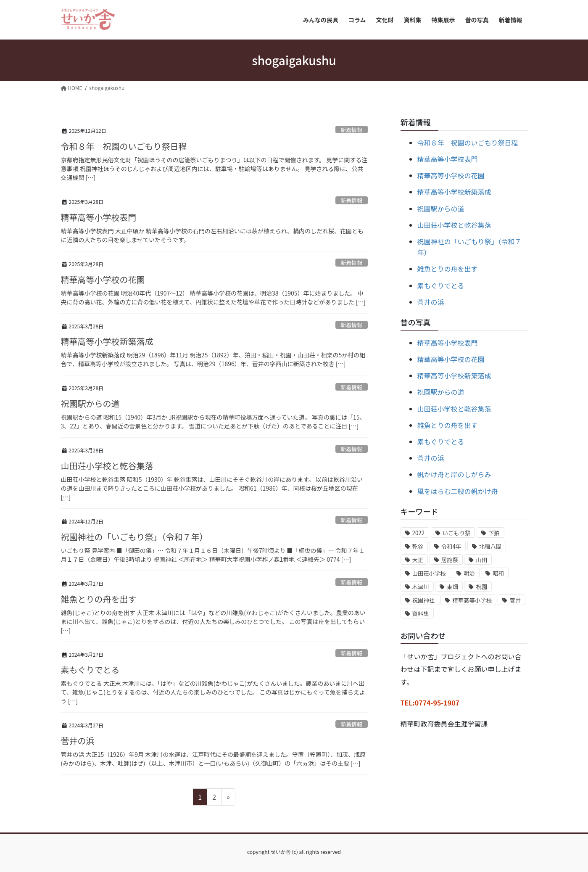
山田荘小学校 (429, 573)
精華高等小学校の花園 (103, 279)
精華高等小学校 (472, 600)
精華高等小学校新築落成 (107, 341)
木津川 (421, 587)
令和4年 (451, 546)
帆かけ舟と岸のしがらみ (454, 474)
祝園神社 (423, 600)
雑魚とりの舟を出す (99, 599)
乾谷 (418, 546)
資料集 (421, 614)
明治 (469, 573)
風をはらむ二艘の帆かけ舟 (458, 491)
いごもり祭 (457, 533)
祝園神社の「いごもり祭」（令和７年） (134, 537)
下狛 (494, 533)
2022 (419, 533)
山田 (481, 560)
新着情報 (352, 130)
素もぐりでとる (90, 670)
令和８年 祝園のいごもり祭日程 (124, 146)
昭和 (498, 573)
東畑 (452, 587)
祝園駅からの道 (90, 403)
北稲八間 (490, 546)
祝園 (481, 587)
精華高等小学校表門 (99, 217)
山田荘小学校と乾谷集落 (107, 466)
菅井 (515, 600)
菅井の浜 (78, 741)
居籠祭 (450, 560)
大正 (418, 560)
